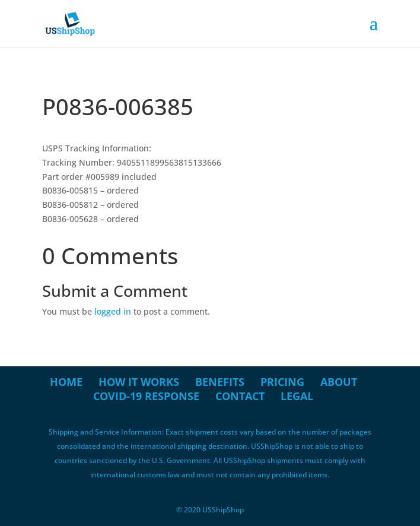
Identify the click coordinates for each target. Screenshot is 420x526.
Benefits (220, 382)
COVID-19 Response (146, 396)
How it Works (139, 382)
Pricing (282, 382)
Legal (297, 396)
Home (66, 382)
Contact (240, 396)
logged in (113, 311)
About (339, 382)
